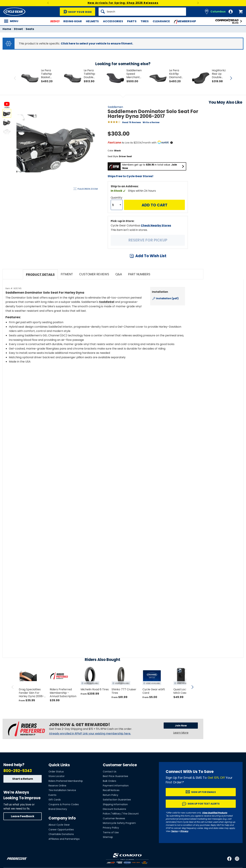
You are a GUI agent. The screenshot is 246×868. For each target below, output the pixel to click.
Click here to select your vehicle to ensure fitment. (97, 44)
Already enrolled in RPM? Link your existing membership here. (90, 734)
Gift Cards (55, 800)
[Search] (142, 12)
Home (7, 29)
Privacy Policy (111, 828)
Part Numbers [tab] (139, 274)
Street (18, 29)
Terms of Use (111, 832)
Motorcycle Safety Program (119, 823)
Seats (30, 29)
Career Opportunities (61, 830)
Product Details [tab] (40, 274)
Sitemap (108, 837)
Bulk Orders (110, 781)
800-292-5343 (18, 771)
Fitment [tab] (67, 274)
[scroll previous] (13, 687)
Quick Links (59, 765)
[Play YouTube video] (95, 397)
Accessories (113, 21)
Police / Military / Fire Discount (121, 814)
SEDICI (55, 21)
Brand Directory (58, 809)
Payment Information (116, 786)
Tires (145, 21)
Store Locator (57, 776)
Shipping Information (115, 804)
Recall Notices (111, 790)
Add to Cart (155, 205)
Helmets (92, 21)
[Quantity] (117, 205)
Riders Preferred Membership (66, 781)
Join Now (181, 726)
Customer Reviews (114, 818)
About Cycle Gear (59, 825)
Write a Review (151, 122)
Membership (185, 22)
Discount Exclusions (114, 809)
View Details (55, 225)
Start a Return (23, 779)
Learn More (181, 733)
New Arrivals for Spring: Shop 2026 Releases (123, 3)
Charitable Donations (61, 834)
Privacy (184, 831)
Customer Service (120, 765)
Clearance (161, 21)
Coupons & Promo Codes (64, 804)
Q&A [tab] (119, 274)
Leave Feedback (23, 816)
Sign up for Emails (203, 792)
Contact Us (110, 772)
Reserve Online (57, 786)
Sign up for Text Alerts (204, 804)
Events (52, 795)
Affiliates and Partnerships (64, 839)
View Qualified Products (215, 813)
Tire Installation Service (62, 790)
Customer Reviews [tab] (94, 274)
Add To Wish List (151, 256)
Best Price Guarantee (115, 776)
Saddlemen (115, 107)
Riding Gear (73, 21)
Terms (174, 831)
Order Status (56, 772)
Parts (132, 21)
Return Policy (111, 795)
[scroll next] (192, 687)
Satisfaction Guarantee (117, 800)
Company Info (62, 818)
